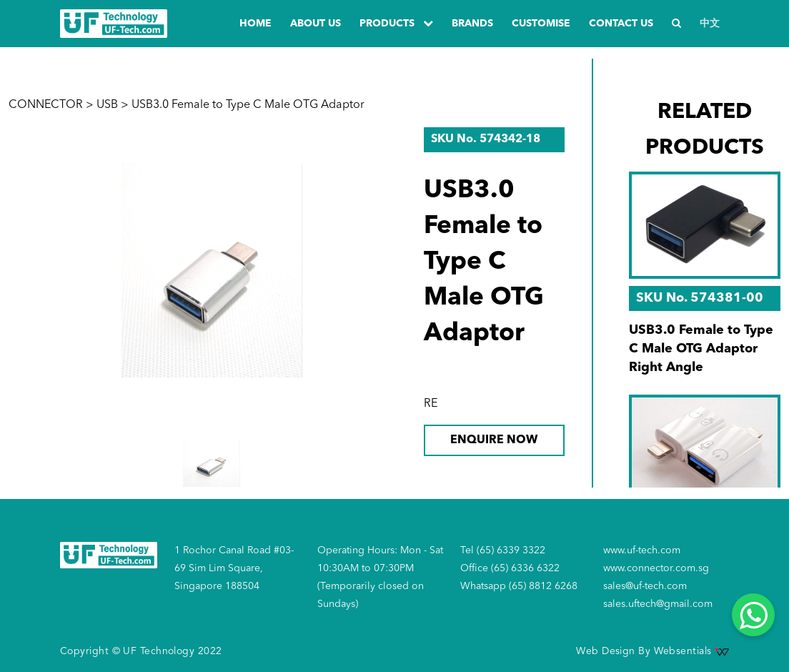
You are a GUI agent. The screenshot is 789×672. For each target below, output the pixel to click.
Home (255, 24)
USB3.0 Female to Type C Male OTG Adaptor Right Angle (701, 349)
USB (107, 105)
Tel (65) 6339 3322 (503, 550)
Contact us (621, 24)
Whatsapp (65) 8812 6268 (519, 586)
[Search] (676, 24)
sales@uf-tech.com (645, 586)
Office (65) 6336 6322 (510, 568)
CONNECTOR (46, 105)
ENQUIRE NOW (494, 440)
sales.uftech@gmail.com (658, 604)
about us (316, 24)
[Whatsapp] (753, 615)
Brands (472, 24)
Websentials (691, 651)
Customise (541, 24)
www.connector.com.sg (656, 568)
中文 (710, 24)
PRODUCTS (396, 23)
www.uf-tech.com (642, 550)
